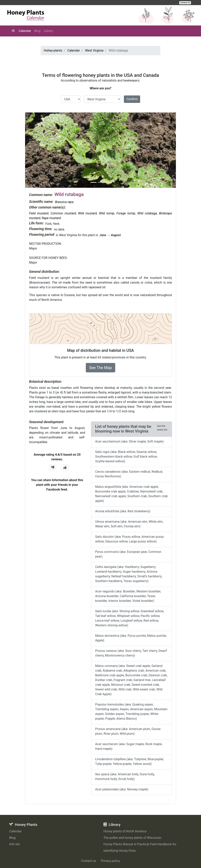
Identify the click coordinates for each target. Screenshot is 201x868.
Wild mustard (88, 213)
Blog (37, 31)
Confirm (132, 99)
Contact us (89, 861)
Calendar (25, 31)
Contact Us (185, 3)
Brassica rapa (64, 202)
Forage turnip (126, 213)
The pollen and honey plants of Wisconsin (132, 838)
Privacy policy (111, 861)
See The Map (100, 368)
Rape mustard (51, 218)
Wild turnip (107, 213)
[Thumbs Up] (65, 468)
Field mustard (39, 213)
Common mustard (63, 213)
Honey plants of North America (125, 831)
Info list (14, 844)
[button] (36, 150)
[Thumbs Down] (53, 468)
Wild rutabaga (147, 213)
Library (48, 31)
